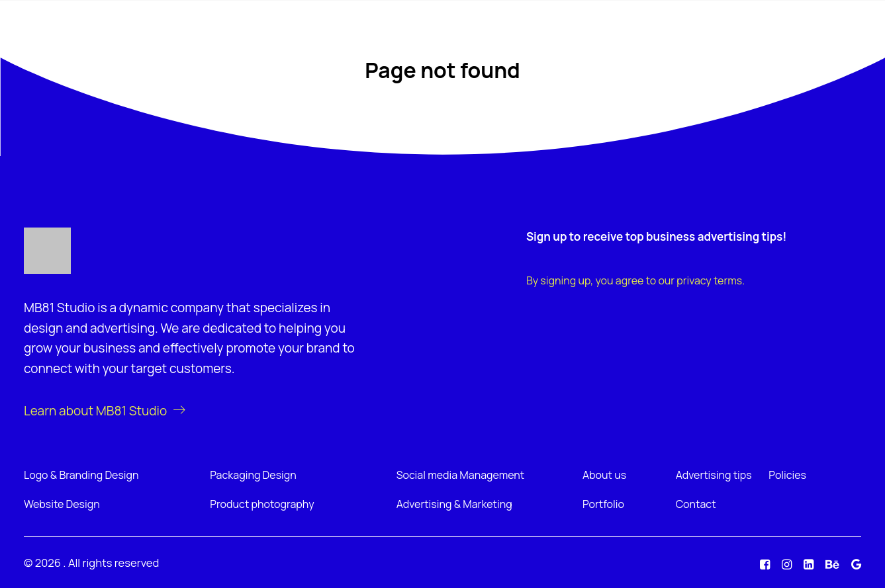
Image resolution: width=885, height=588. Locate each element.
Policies (787, 475)
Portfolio (603, 504)
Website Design (62, 504)
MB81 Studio (59, 308)
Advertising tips (714, 475)
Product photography (262, 504)
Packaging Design (253, 475)
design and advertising (89, 328)
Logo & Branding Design (81, 475)
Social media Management (461, 475)
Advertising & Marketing (454, 504)
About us (604, 475)
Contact (696, 504)
